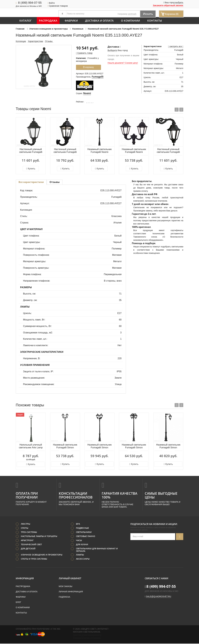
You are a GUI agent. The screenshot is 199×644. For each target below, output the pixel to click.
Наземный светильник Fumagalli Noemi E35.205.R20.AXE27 (134, 151)
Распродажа (48, 21)
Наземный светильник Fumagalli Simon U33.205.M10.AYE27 (168, 446)
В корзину (88, 67)
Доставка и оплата (99, 21)
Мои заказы (66, 587)
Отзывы (49, 41)
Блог (18, 603)
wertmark (132, 14)
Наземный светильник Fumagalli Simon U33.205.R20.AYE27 (65, 446)
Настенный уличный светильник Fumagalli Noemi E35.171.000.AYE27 (31, 151)
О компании (130, 21)
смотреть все (176, 46)
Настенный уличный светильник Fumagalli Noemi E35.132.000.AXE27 (65, 151)
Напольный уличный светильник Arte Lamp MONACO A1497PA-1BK (31, 446)
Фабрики (71, 21)
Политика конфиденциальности (87, 635)
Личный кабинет (70, 579)
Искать (147, 14)
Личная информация (71, 592)
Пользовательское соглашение (87, 638)
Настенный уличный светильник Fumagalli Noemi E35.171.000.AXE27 (168, 151)
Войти (51, 3)
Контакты (155, 21)
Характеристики (35, 41)
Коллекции (21, 41)
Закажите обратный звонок (168, 5)
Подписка (65, 597)
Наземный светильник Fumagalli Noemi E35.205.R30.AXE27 (99, 151)
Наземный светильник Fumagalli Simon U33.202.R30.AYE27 (99, 446)
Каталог (25, 21)
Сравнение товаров (58, 6)
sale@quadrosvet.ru (159, 597)
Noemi (87, 93)
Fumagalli (98, 77)
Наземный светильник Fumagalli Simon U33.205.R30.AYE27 (134, 446)
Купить (31, 169)
